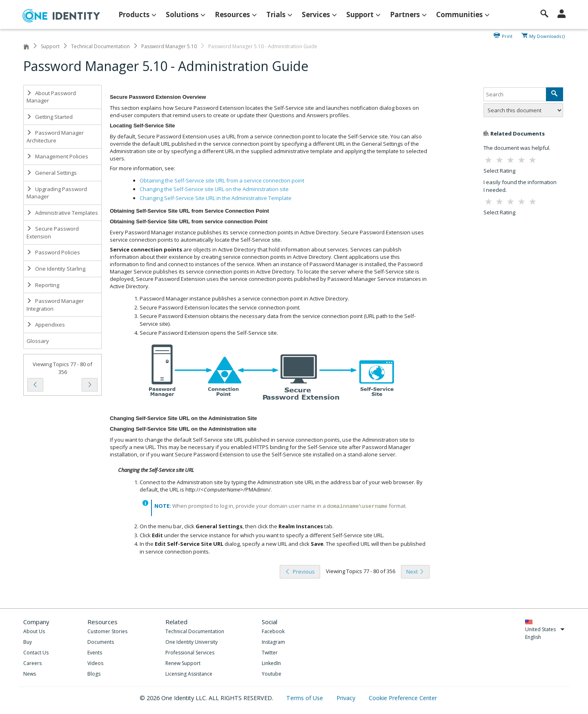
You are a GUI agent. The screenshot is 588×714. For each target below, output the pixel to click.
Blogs (94, 674)
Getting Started (50, 117)
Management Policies (57, 156)
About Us (34, 631)
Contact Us (36, 653)
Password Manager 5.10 (169, 46)
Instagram (273, 642)
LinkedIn (271, 663)
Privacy (347, 698)
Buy (28, 642)
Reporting (43, 285)
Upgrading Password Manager (57, 193)
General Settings (52, 173)
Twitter (270, 653)
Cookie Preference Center (403, 698)
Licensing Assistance (189, 674)
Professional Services (190, 653)
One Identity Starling (56, 269)
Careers (32, 663)
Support (50, 46)
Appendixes (46, 325)
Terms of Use (305, 698)
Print (507, 36)
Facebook (273, 631)
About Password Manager (51, 97)
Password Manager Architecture (55, 137)
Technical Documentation (100, 46)
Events (95, 653)
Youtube (272, 674)
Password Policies (53, 252)
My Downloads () (547, 36)
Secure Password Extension (53, 232)
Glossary (38, 341)
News (30, 674)
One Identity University (192, 642)
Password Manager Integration (55, 305)
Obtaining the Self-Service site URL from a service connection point (222, 180)
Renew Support (183, 663)
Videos (95, 663)
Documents (101, 642)
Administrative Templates (62, 213)
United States (545, 629)
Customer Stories (107, 631)
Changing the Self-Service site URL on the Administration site (214, 189)
